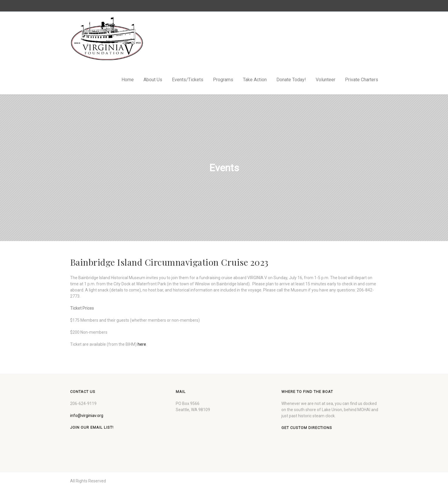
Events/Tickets (188, 80)
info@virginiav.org (87, 416)
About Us (153, 80)
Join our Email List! (92, 427)
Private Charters (362, 80)
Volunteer (326, 80)
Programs (223, 80)
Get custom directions (307, 428)
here (142, 344)
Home (128, 80)
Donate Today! (291, 80)
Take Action (255, 80)
